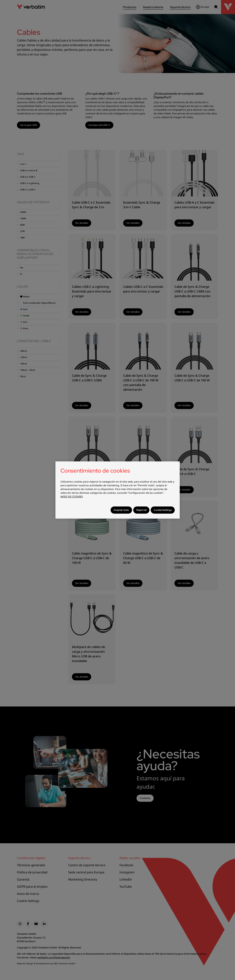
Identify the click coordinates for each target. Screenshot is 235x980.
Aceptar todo (121, 510)
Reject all (141, 510)
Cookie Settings (163, 510)
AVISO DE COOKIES (72, 497)
